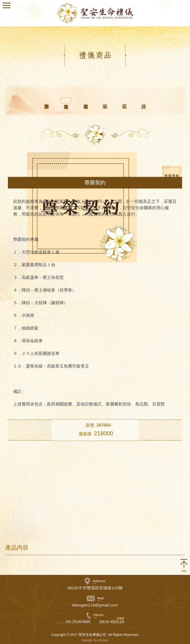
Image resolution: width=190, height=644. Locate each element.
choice (103, 640)
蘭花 (105, 100)
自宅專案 (66, 101)
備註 (144, 100)
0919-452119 (112, 622)
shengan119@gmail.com (95, 605)
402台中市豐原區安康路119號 (95, 588)
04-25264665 (78, 622)
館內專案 (46, 100)
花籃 (124, 100)
